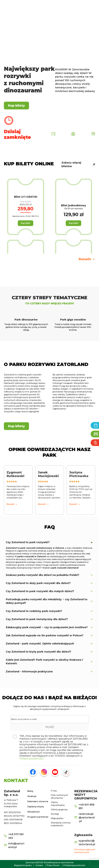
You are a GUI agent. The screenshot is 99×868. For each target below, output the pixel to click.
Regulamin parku (23, 865)
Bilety (30, 791)
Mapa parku (57, 818)
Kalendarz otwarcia (38, 801)
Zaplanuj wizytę (36, 807)
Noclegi (55, 814)
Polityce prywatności (31, 759)
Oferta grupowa (59, 810)
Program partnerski (38, 817)
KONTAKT (16, 780)
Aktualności (34, 812)
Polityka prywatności (74, 865)
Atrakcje (32, 796)
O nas (54, 791)
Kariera (39, 865)
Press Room (53, 865)
